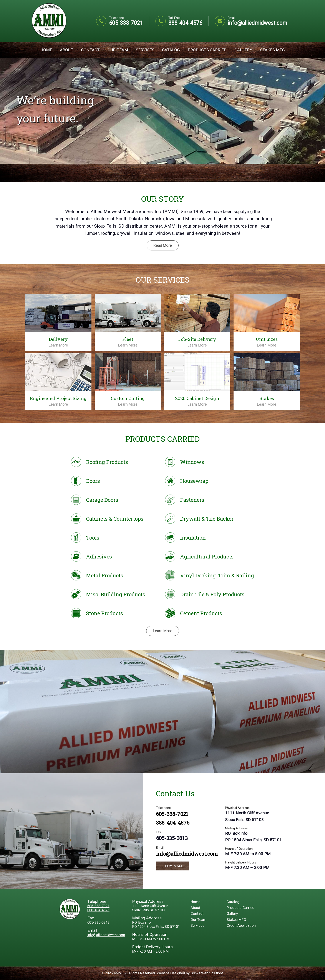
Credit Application (241, 925)
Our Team (118, 50)
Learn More (58, 345)
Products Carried (207, 50)
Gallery (243, 50)
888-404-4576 (185, 23)
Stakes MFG (272, 50)
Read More (163, 245)
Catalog (171, 50)
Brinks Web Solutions (207, 973)
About (67, 50)
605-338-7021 (126, 23)
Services (145, 50)
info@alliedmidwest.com (257, 23)
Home (46, 50)
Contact (90, 50)
